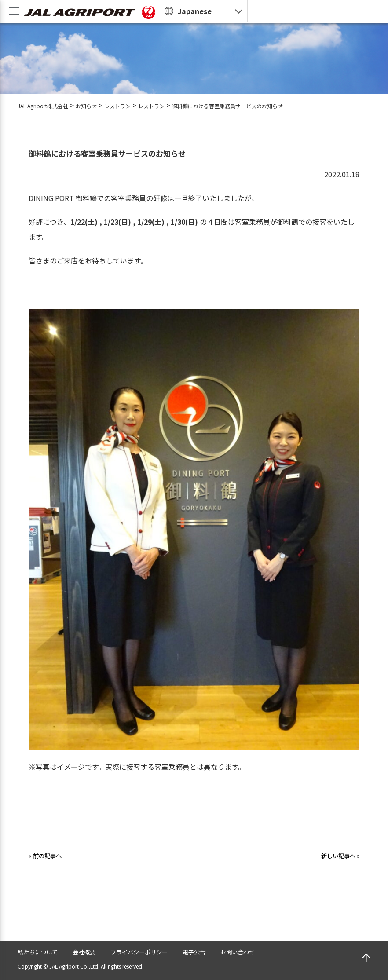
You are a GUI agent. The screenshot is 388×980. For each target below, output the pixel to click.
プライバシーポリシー (160, 951)
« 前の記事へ (49, 855)
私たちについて (42, 951)
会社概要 (96, 951)
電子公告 (224, 951)
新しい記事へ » (336, 855)
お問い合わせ (275, 951)
